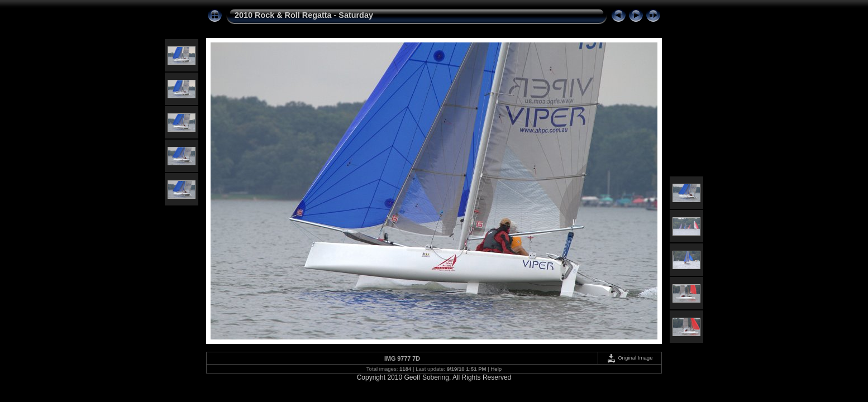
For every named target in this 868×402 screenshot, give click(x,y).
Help (496, 369)
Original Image (629, 358)
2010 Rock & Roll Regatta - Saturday (304, 15)
